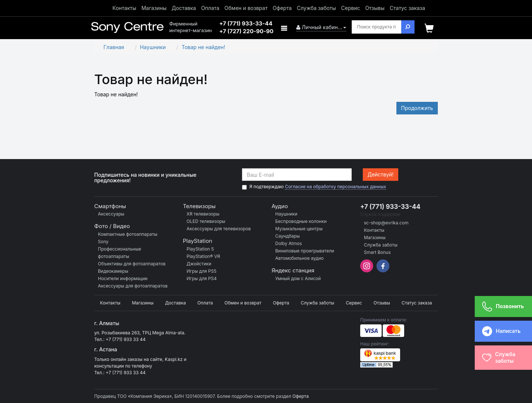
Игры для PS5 (202, 271)
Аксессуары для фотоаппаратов (133, 286)
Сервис (350, 8)
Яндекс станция (293, 270)
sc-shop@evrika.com (386, 223)
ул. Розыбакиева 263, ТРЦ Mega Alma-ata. (140, 333)
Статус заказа (407, 8)
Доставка (184, 8)
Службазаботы (499, 357)
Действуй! (381, 174)
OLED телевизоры (206, 221)
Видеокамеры (113, 271)
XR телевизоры (203, 214)
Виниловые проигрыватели (305, 251)
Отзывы (375, 8)
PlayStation (197, 241)
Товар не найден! (203, 47)
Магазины (154, 8)
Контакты (124, 8)
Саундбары (287, 236)
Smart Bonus (377, 252)
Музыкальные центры (299, 229)
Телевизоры (199, 206)
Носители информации (123, 278)
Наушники (153, 47)
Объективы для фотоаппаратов (132, 264)
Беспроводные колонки (301, 221)
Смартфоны (110, 206)
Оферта (282, 8)
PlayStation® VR (203, 256)
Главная (114, 47)
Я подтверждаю (314, 187)
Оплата (210, 8)
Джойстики (199, 264)
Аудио (280, 206)
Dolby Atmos (289, 243)
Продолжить (417, 108)
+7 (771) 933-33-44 (390, 207)
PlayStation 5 (200, 249)
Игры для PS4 (202, 278)
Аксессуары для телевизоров (219, 229)
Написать (496, 331)
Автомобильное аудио (299, 258)
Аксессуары (111, 214)
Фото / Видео (112, 226)
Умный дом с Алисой (298, 278)
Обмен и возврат (246, 8)
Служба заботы (316, 8)
